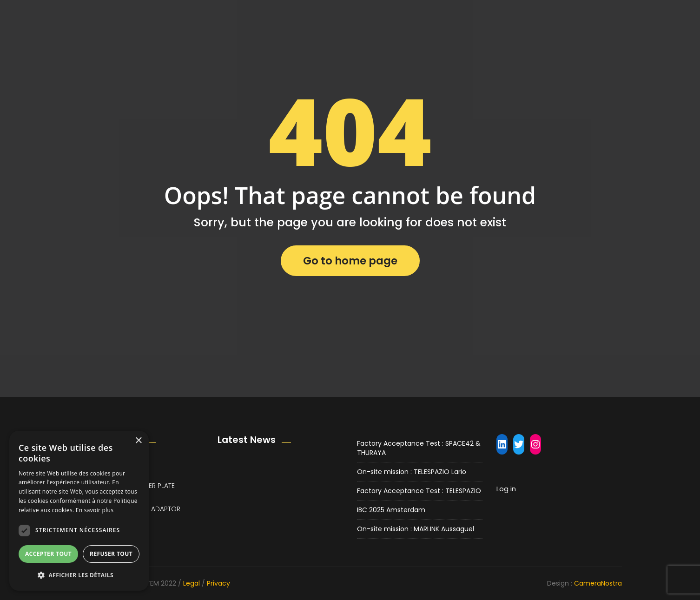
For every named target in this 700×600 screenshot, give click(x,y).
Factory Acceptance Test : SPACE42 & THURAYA (419, 448)
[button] (79, 575)
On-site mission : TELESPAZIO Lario (412, 472)
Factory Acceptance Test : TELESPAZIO (419, 491)
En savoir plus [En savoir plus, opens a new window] (95, 510)
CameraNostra (598, 583)
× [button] (138, 441)
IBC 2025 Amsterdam (391, 510)
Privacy (218, 583)
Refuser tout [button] (111, 554)
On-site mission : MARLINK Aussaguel (416, 529)
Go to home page (350, 261)
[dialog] (79, 511)
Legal (192, 583)
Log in (506, 489)
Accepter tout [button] (48, 554)
